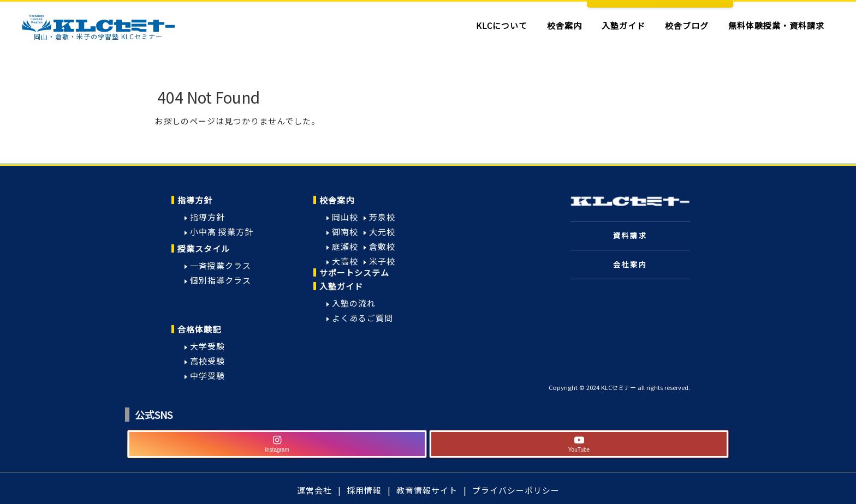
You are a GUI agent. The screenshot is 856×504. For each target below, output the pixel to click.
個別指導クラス (221, 280)
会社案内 (630, 264)
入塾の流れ (354, 303)
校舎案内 (337, 200)
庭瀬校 (345, 246)
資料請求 (630, 235)
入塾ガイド (341, 286)
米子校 (382, 261)
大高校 (345, 261)
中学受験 (207, 376)
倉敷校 (382, 246)
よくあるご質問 (362, 318)
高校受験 (207, 361)
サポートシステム (354, 272)
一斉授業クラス (221, 265)
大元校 (382, 232)
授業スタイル (204, 248)
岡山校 (345, 217)
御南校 (345, 232)
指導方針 (195, 200)
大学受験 (207, 346)
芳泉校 (382, 217)
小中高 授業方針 (222, 232)
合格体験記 (199, 329)
